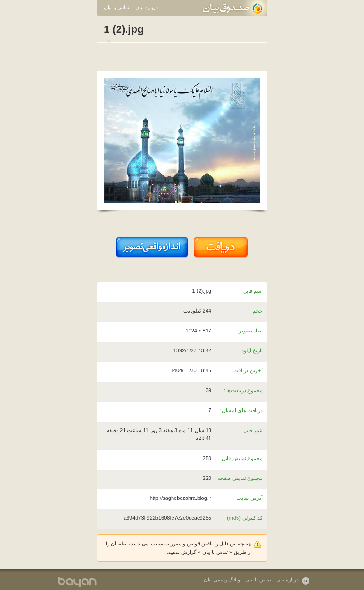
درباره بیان (147, 7)
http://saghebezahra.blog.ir (181, 498)
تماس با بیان (117, 7)
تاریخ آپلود (252, 350)
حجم (258, 311)
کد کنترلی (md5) (245, 518)
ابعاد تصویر (251, 331)
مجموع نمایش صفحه (240, 478)
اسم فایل (253, 291)
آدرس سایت (250, 498)
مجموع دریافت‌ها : (243, 390)
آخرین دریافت (248, 370)
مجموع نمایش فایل (242, 458)
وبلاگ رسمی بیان (222, 580)
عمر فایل (253, 430)
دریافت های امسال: (241, 410)
